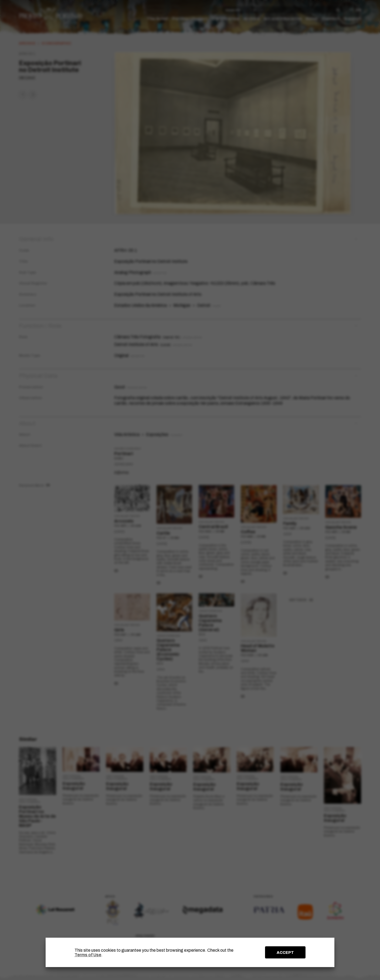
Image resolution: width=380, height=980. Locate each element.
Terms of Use (88, 955)
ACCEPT (285, 953)
